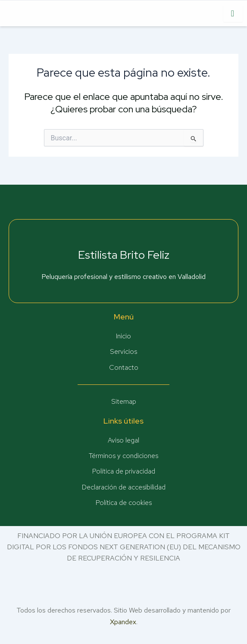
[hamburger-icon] (233, 13)
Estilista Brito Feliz (124, 255)
